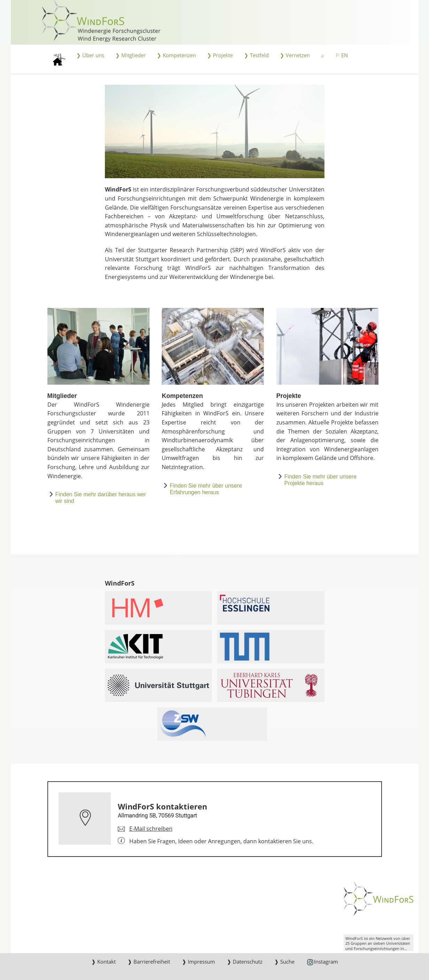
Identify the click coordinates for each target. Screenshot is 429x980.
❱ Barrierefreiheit (149, 962)
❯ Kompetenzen (176, 55)
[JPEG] (215, 132)
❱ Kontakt (104, 962)
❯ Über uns (90, 55)
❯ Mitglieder (131, 55)
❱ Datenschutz (245, 962)
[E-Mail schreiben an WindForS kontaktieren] (145, 829)
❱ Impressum (198, 962)
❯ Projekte (220, 55)
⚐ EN (342, 55)
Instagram (322, 962)
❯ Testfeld (256, 55)
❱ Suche (284, 962)
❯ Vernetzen (295, 55)
